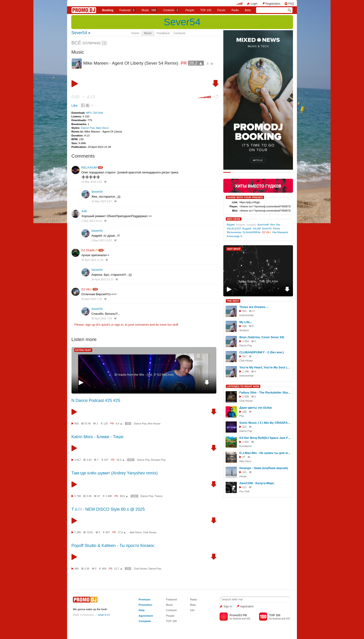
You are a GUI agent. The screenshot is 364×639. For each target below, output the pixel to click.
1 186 (246, 371)
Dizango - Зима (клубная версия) (264, 468)
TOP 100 (206, 10)
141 (244, 472)
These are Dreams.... (254, 307)
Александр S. (235, 236)
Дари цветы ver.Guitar (256, 408)
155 (244, 412)
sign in (119, 325)
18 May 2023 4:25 (92, 182)
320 (128, 424)
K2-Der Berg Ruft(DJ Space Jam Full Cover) (265, 438)
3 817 (78, 460)
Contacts (179, 33)
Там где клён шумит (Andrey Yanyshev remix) (115, 473)
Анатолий (263, 225)
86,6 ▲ (124, 496)
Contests (171, 610)
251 (244, 311)
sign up (90, 325)
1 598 (246, 397)
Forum (221, 10)
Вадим (231, 225)
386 (77, 569)
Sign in (228, 606)
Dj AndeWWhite (252, 232)
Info (192, 610)
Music (149, 10)
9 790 (78, 496)
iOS (248, 619)
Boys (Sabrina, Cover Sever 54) (262, 337)
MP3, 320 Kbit (94, 113)
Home (135, 33)
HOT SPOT (234, 249)
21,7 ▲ (118, 569)
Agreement (146, 616)
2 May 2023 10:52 (102, 240)
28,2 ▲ (196, 63)
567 (108, 532)
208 (244, 326)
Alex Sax (275, 225)
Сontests (171, 10)
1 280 (78, 532)
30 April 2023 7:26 (92, 299)
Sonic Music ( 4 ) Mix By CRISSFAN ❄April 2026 (265, 423)
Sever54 (182, 22)
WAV (131, 460)
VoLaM (257, 228)
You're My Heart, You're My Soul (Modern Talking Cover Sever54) (265, 367)
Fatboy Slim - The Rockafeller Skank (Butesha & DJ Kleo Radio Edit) (265, 392)
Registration (273, 4)
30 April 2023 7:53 (102, 318)
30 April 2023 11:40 (93, 260)
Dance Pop (88, 128)
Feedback (163, 33)
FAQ (291, 4)
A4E (84, 211)
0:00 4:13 (83, 97)
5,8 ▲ (119, 424)
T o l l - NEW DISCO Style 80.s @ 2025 (108, 509)
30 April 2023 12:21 (102, 279)
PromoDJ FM (238, 615)
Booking (108, 10)
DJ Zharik (90, 250)
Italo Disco (102, 128)
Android (237, 619)
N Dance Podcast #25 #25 (96, 401)
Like (75, 106)
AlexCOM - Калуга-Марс (257, 483)
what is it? (104, 615)
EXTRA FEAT (83, 350)
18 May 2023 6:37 (102, 201)
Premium (144, 599)
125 (106, 424)
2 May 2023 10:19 (92, 221)
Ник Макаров (280, 232)
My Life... (246, 322)
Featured (128, 10)
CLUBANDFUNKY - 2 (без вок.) (262, 352)
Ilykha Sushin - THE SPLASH (258, 281)
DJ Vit (87, 289)
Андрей (247, 228)
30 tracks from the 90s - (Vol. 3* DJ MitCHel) (144, 375)
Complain (145, 621)
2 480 (109, 496)
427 (106, 460)
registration (247, 606)
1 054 (246, 341)
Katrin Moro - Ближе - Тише (97, 437)
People (190, 10)
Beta (248, 10)
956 (77, 424)
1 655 (246, 442)
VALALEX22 (234, 228)
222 (244, 427)
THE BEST (233, 301)
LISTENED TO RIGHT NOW (243, 386)
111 (244, 487)
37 (244, 457)
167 (244, 356)
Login (254, 4)
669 (104, 569)
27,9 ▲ (122, 532)
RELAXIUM (89, 167)
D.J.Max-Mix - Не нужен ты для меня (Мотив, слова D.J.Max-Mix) (265, 453)
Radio (235, 10)
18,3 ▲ (120, 460)
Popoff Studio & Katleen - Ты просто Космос (113, 546)
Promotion (145, 605)
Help (141, 610)
